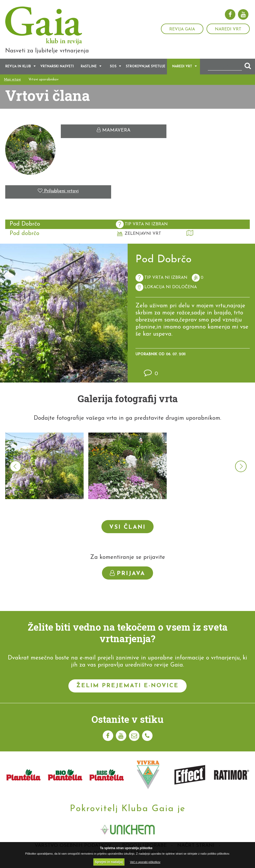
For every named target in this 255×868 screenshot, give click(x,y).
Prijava (127, 574)
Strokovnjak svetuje (146, 68)
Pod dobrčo (25, 235)
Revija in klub (18, 68)
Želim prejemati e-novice (127, 687)
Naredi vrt (228, 29)
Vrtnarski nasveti (57, 68)
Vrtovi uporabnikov (44, 81)
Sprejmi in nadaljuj (109, 862)
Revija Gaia (182, 29)
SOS (113, 68)
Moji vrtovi (12, 81)
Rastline (89, 68)
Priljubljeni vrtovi (58, 192)
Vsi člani (127, 528)
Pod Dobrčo (25, 225)
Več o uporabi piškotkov (145, 862)
